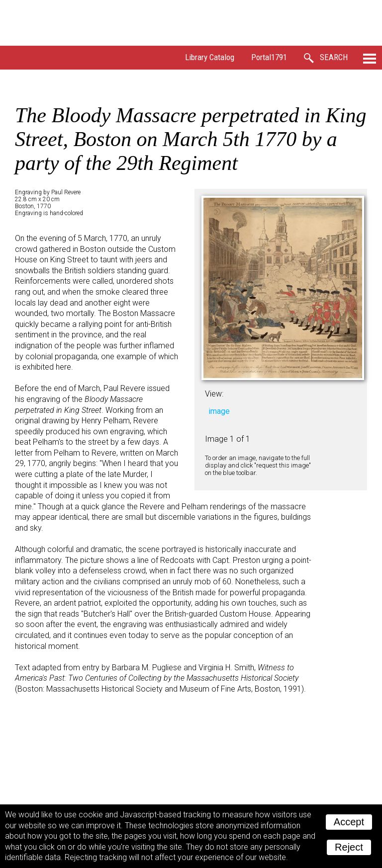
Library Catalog (210, 57)
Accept (349, 822)
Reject (349, 847)
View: (214, 394)
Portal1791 (269, 57)
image (219, 411)
